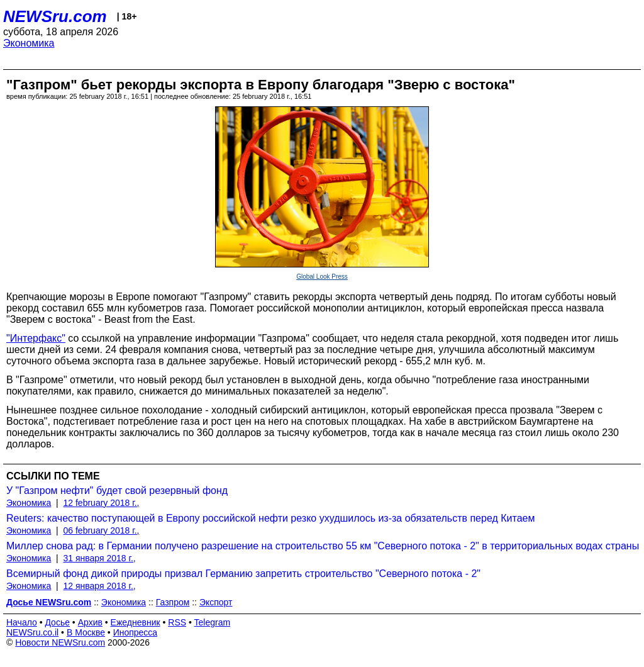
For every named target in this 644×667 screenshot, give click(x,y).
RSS (177, 622)
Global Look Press (322, 277)
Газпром (173, 602)
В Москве (86, 632)
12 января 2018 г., (100, 586)
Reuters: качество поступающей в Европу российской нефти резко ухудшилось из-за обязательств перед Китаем (270, 518)
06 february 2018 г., (102, 530)
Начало (22, 622)
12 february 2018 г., (102, 503)
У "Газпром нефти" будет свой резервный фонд (117, 490)
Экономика (29, 43)
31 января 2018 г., (100, 558)
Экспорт (216, 602)
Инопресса (136, 632)
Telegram (213, 622)
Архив (90, 622)
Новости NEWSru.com (60, 642)
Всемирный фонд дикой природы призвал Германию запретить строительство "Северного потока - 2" (243, 574)
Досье (57, 622)
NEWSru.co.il (32, 632)
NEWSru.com (55, 16)
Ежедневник (136, 622)
